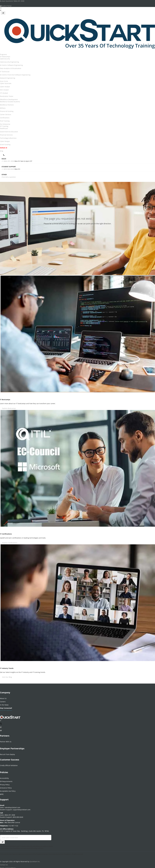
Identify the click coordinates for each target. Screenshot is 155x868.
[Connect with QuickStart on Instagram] (1, 726)
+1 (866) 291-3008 (8, 161)
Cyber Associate (6, 83)
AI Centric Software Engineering (11, 65)
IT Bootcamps (5, 57)
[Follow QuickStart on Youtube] (1, 729)
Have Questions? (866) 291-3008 (12, 1)
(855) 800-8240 (18, 816)
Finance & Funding (7, 111)
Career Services (6, 114)
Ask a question (11, 177)
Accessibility (4, 777)
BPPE (2, 793)
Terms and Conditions (8, 867)
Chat (3, 177)
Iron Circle (4, 81)
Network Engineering (8, 78)
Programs (3, 54)
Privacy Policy (5, 784)
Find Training (5, 121)
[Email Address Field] (26, 836)
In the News (4, 704)
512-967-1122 (13, 825)
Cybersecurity (5, 59)
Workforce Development (9, 99)
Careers (3, 701)
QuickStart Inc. (35, 860)
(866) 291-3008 (81, 235)
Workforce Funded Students (10, 102)
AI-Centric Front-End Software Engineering (15, 75)
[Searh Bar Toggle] (1, 8)
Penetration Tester (7, 96)
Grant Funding (5, 145)
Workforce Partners (7, 105)
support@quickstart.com (21, 809)
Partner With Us (6, 741)
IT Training (4, 126)
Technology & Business (8, 138)
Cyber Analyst (5, 87)
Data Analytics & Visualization (11, 68)
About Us (3, 697)
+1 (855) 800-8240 (8, 169)
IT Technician (5, 72)
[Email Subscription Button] (2, 841)
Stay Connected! (6, 707)
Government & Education (9, 132)
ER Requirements (6, 780)
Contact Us (4, 864)
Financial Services (6, 135)
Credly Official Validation (9, 764)
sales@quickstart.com (12, 806)
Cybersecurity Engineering (9, 62)
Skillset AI (4, 148)
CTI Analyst (4, 93)
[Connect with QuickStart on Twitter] (1, 723)
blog (2, 151)
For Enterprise (5, 124)
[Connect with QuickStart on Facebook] (0, 720)
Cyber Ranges (5, 141)
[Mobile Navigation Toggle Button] (3, 13)
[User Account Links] (1, 10)
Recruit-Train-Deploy (7, 753)
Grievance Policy (6, 787)
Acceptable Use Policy (8, 790)
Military (3, 108)
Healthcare (4, 128)
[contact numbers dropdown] (4, 155)
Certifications (5, 118)
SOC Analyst (4, 90)
